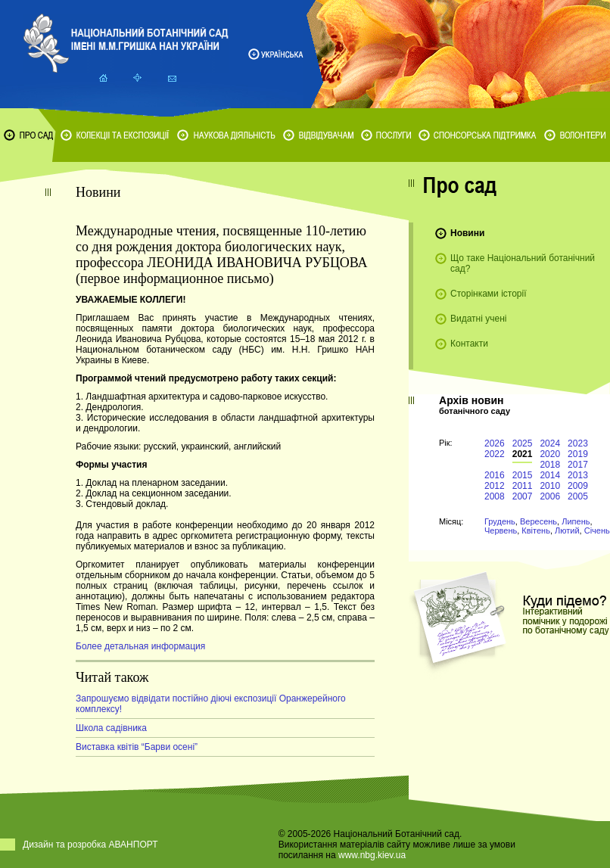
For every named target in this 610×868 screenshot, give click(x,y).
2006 (550, 496)
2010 (550, 486)
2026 (495, 443)
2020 (550, 454)
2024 (550, 443)
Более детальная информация (140, 646)
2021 (523, 454)
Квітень (536, 530)
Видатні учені (478, 319)
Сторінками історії (489, 294)
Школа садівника (111, 728)
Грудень (500, 521)
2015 (523, 475)
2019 (578, 454)
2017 (578, 465)
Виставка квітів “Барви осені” (137, 747)
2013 (578, 475)
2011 (523, 486)
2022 (495, 454)
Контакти (469, 344)
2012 (495, 486)
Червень (501, 530)
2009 (578, 486)
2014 (550, 475)
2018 (550, 465)
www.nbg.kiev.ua (372, 855)
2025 (523, 443)
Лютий (567, 530)
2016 (495, 475)
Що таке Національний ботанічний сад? (523, 263)
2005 (578, 496)
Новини (467, 233)
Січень (597, 530)
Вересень (538, 521)
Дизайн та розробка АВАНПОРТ (90, 845)
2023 (578, 443)
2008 (495, 496)
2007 (523, 496)
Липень (576, 521)
